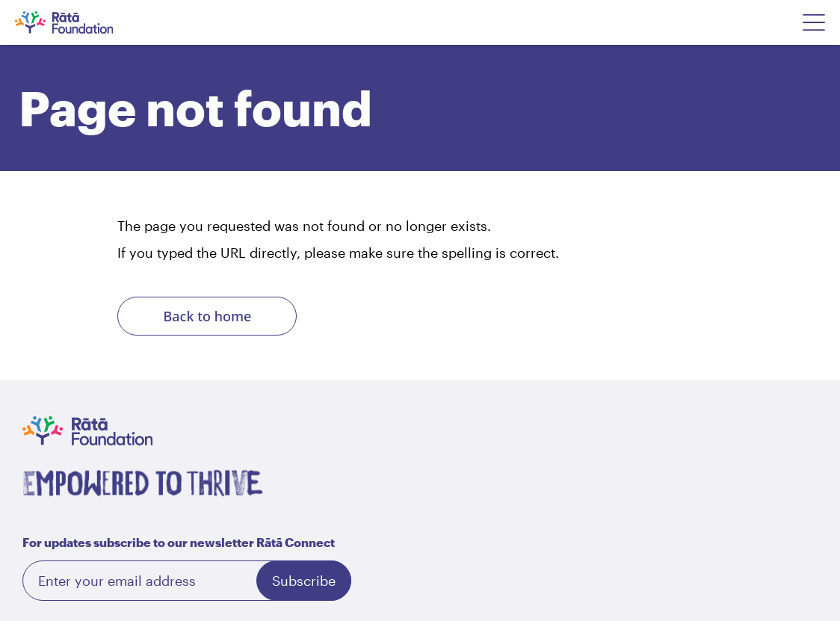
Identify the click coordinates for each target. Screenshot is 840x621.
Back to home (208, 316)
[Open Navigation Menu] (814, 22)
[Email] (187, 581)
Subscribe (304, 581)
